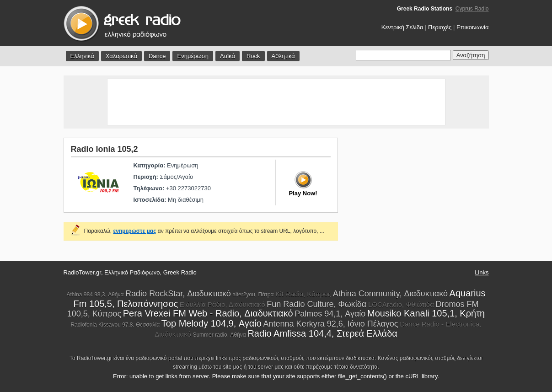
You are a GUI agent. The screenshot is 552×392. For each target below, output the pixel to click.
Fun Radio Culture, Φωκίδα (316, 304)
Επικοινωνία (473, 27)
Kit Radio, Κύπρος (303, 294)
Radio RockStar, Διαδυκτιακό (178, 294)
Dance (157, 56)
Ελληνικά (82, 56)
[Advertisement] (276, 102)
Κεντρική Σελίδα (402, 27)
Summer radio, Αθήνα (219, 335)
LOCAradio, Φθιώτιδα (401, 304)
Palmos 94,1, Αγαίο (330, 314)
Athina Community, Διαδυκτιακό (390, 294)
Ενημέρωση (193, 56)
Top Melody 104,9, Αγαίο (212, 323)
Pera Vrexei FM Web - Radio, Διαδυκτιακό (208, 313)
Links (482, 272)
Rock (253, 56)
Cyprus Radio (472, 9)
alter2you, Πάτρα (253, 295)
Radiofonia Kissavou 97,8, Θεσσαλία (115, 325)
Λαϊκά (228, 56)
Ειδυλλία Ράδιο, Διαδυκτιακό (222, 304)
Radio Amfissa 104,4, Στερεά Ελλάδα (322, 333)
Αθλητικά (283, 56)
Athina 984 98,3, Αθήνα (95, 295)
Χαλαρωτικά (121, 56)
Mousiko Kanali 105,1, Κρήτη (426, 313)
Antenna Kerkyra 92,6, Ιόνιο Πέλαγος (331, 324)
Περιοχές (440, 27)
